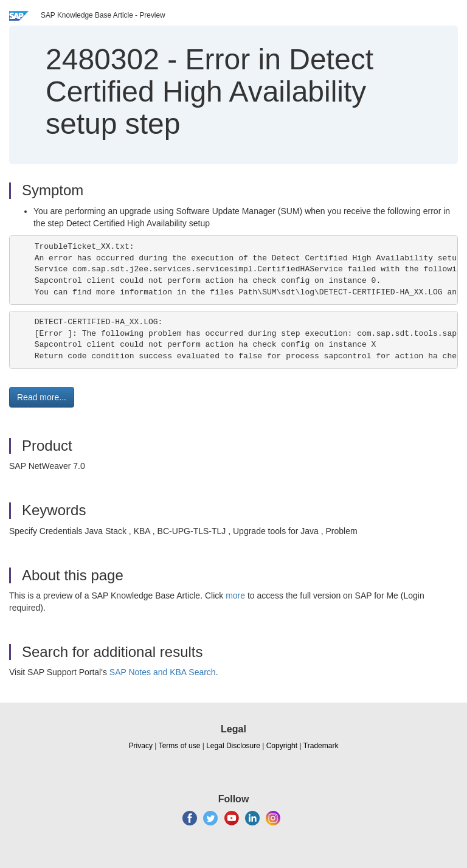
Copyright (282, 746)
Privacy (141, 746)
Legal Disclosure (233, 746)
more (235, 595)
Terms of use (180, 746)
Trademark (321, 746)
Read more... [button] (42, 397)
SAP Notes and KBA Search (163, 672)
